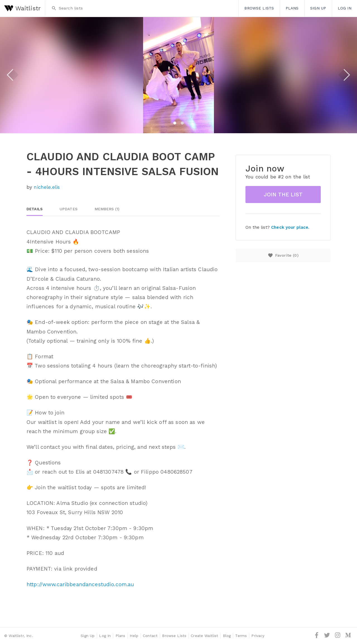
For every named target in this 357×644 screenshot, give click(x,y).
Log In (345, 8)
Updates (69, 209)
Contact (150, 636)
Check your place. (290, 227)
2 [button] (182, 123)
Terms (241, 636)
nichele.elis (47, 187)
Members (107, 209)
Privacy (258, 636)
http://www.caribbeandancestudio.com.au (80, 584)
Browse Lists (259, 8)
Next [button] (344, 75)
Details (35, 209)
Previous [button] (13, 75)
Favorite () (283, 255)
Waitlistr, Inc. (21, 636)
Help (134, 636)
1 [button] (175, 123)
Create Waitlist (204, 636)
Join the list (283, 195)
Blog (227, 636)
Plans (292, 8)
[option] (178, 75)
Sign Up (318, 8)
